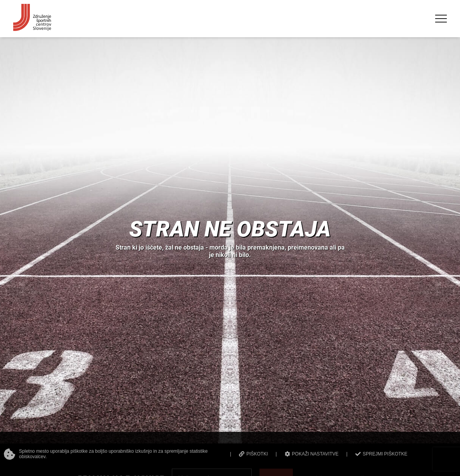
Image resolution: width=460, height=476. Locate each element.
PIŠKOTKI (253, 454)
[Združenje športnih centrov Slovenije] (32, 28)
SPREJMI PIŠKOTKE (381, 454)
